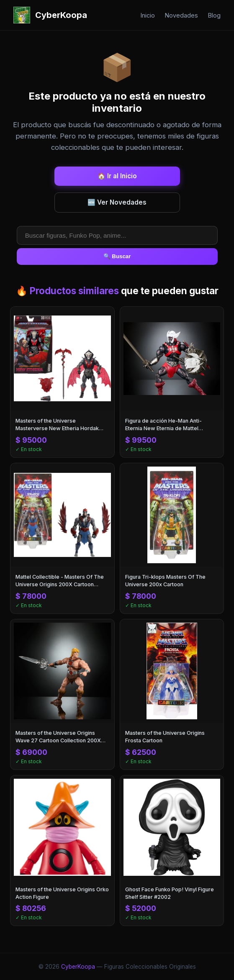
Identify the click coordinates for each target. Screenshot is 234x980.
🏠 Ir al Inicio (117, 176)
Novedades (181, 15)
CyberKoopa (78, 967)
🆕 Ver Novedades (117, 202)
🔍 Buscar (117, 256)
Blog (214, 15)
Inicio (148, 15)
